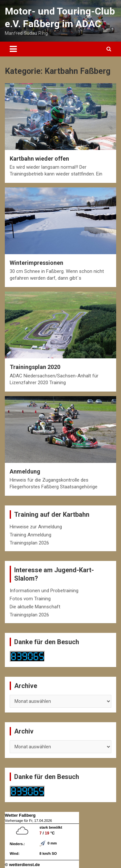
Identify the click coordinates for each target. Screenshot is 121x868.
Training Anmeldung (30, 535)
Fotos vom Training (30, 599)
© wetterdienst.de (22, 865)
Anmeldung (25, 471)
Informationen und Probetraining (44, 591)
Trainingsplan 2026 (29, 543)
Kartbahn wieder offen (39, 159)
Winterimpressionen (36, 263)
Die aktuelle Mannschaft (35, 607)
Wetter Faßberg (20, 815)
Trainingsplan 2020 (35, 367)
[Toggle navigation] (13, 49)
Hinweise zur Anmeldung (36, 527)
